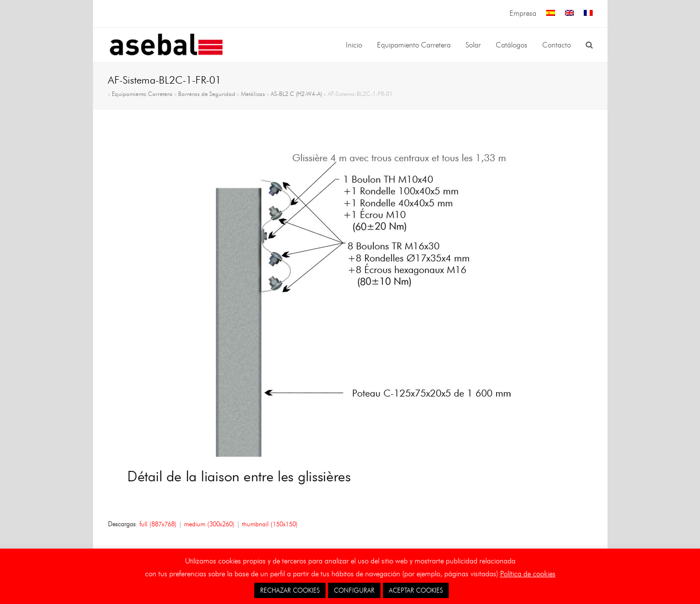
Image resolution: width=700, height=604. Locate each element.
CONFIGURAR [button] (354, 590)
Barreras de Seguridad (207, 94)
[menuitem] (551, 14)
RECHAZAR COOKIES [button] (290, 590)
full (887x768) (158, 524)
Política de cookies (528, 574)
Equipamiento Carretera (142, 94)
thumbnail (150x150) (270, 524)
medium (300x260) (209, 524)
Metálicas (253, 94)
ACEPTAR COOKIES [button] (416, 590)
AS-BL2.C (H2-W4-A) (296, 94)
